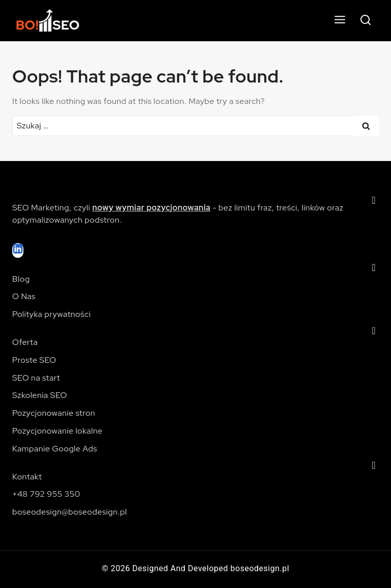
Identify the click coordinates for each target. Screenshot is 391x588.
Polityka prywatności (51, 314)
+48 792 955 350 (46, 494)
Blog (21, 279)
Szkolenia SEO (40, 395)
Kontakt (27, 477)
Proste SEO (34, 360)
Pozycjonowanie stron (54, 413)
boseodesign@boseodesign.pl (69, 512)
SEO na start (36, 378)
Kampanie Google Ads (55, 449)
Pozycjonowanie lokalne (57, 431)
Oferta (25, 342)
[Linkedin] (18, 250)
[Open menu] (340, 20)
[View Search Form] (366, 20)
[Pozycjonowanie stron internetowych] (53, 21)
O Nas (24, 296)
